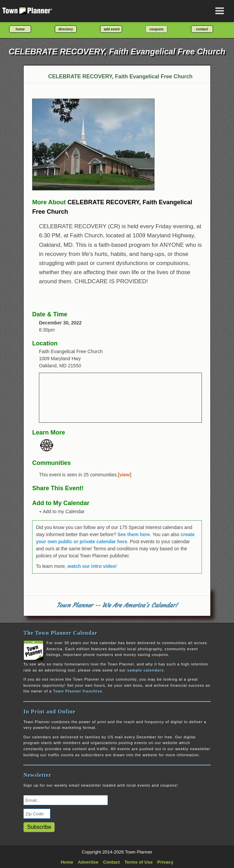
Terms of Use (138, 862)
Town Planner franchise (78, 691)
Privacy (165, 862)
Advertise (88, 862)
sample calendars (145, 670)
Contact (112, 862)
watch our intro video (92, 566)
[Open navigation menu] (220, 11)
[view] (125, 475)
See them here (134, 534)
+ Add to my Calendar (62, 511)
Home (67, 862)
